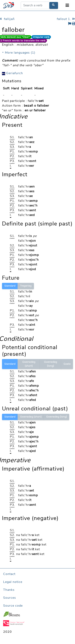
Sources (10, 598)
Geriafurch (12, 73)
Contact (9, 574)
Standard (10, 286)
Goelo (67, 364)
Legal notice (13, 582)
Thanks (9, 590)
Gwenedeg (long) (51, 364)
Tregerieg (26, 286)
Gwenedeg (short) (29, 364)
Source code (13, 606)
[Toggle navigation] (67, 5)
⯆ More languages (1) (19, 53)
